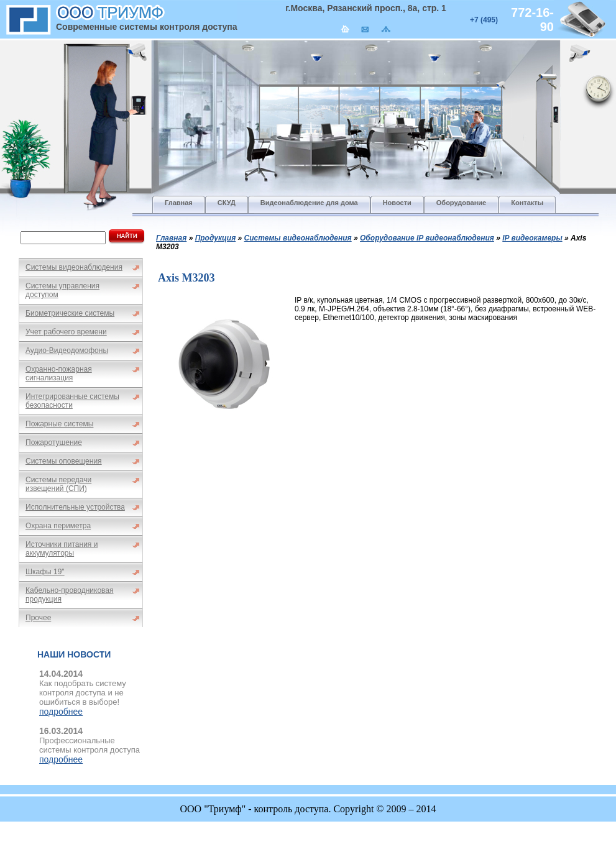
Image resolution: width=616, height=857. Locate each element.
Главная (171, 238)
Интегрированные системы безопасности (72, 401)
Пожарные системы (59, 424)
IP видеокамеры (532, 238)
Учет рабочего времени (66, 332)
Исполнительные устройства (75, 507)
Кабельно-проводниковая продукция (70, 595)
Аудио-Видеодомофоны (67, 351)
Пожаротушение (54, 442)
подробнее (61, 712)
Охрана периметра (58, 526)
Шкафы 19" (45, 572)
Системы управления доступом (62, 290)
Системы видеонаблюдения (74, 267)
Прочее (38, 618)
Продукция (216, 238)
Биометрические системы (70, 313)
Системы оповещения (64, 461)
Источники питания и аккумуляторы (62, 549)
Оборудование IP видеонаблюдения (427, 238)
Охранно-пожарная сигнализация (59, 374)
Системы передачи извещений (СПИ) (58, 484)
